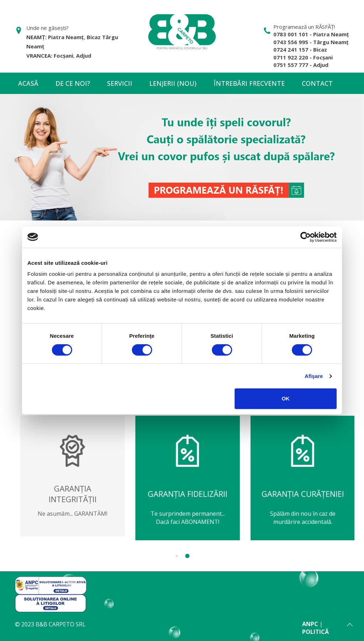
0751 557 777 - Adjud (301, 65)
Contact (317, 83)
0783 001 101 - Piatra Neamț (311, 34)
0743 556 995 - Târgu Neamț (311, 42)
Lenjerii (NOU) (173, 83)
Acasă (28, 83)
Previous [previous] (4, 488)
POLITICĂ (315, 632)
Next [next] (360, 488)
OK (286, 398)
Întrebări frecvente (249, 83)
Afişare (314, 376)
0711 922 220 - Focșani (303, 57)
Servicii (120, 83)
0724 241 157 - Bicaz (300, 49)
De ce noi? (73, 83)
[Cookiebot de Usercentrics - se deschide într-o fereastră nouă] (306, 237)
